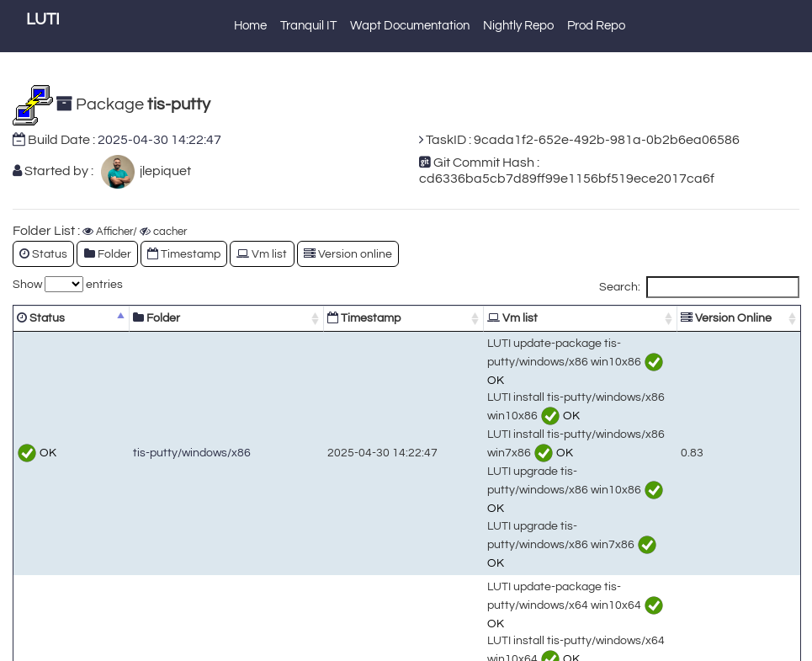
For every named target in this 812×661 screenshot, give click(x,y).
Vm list (262, 254)
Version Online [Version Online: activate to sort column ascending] (724, 318)
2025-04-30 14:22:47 (159, 140)
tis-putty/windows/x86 (157, 394)
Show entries (68, 284)
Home (250, 26)
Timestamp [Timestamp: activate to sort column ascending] (265, 318)
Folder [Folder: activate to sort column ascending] (121, 318)
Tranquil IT (308, 26)
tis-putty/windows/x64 (157, 538)
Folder (108, 254)
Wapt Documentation (410, 26)
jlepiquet (163, 171)
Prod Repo (596, 26)
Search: (699, 287)
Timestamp (184, 254)
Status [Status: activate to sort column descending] (41, 318)
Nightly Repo (518, 26)
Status (43, 254)
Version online (348, 254)
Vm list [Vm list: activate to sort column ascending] (375, 318)
